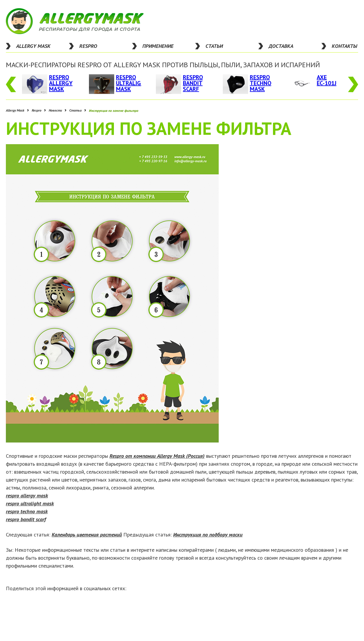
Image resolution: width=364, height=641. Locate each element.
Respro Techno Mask (261, 83)
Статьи (75, 110)
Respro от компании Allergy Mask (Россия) (157, 456)
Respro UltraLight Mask (132, 83)
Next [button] (353, 84)
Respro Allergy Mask (61, 83)
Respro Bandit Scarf (193, 83)
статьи (214, 46)
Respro (37, 110)
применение (158, 46)
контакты (344, 46)
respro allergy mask (27, 496)
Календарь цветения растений (87, 535)
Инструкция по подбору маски (208, 535)
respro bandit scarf (26, 519)
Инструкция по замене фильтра (114, 110)
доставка (281, 46)
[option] (48, 84)
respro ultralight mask (30, 503)
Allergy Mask (33, 46)
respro (88, 46)
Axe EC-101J (327, 80)
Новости (55, 110)
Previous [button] (11, 84)
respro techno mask (27, 511)
